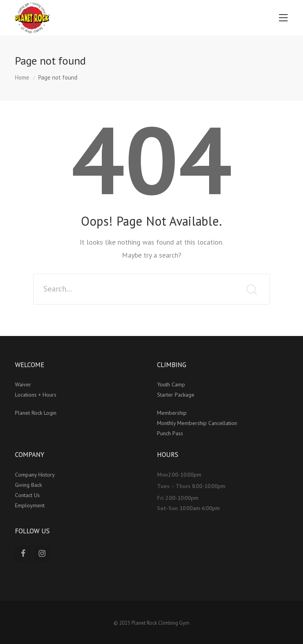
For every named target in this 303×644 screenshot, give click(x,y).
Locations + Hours (36, 395)
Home (22, 77)
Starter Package (176, 395)
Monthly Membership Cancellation (197, 423)
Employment (30, 505)
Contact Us (27, 495)
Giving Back (28, 485)
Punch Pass (170, 433)
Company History (35, 475)
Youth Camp (171, 384)
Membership (173, 413)
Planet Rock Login (36, 413)
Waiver (23, 384)
